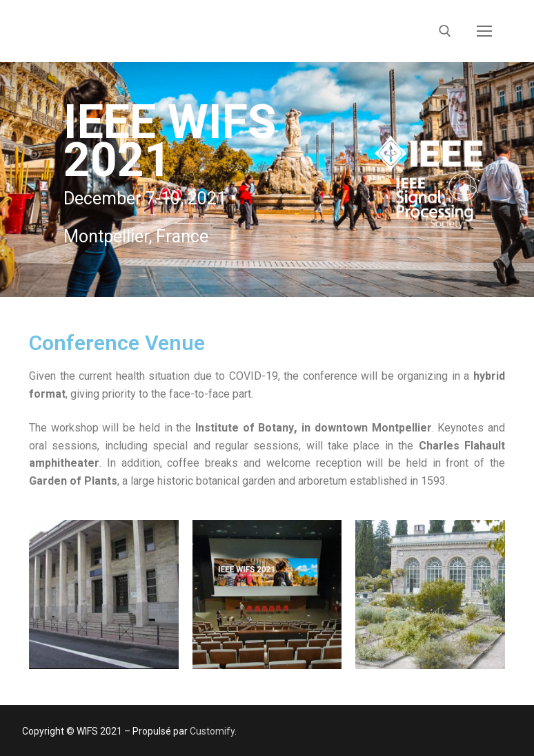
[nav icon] (484, 31)
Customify (212, 731)
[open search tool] (445, 31)
